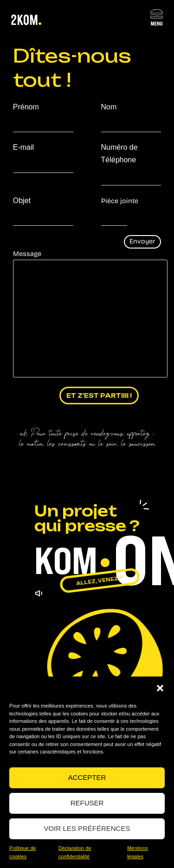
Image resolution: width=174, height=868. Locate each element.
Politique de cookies (23, 852)
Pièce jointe (120, 201)
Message (87, 314)
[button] (160, 688)
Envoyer (142, 241)
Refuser (87, 803)
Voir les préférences (87, 828)
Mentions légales (138, 852)
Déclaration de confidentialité (75, 852)
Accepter (87, 777)
